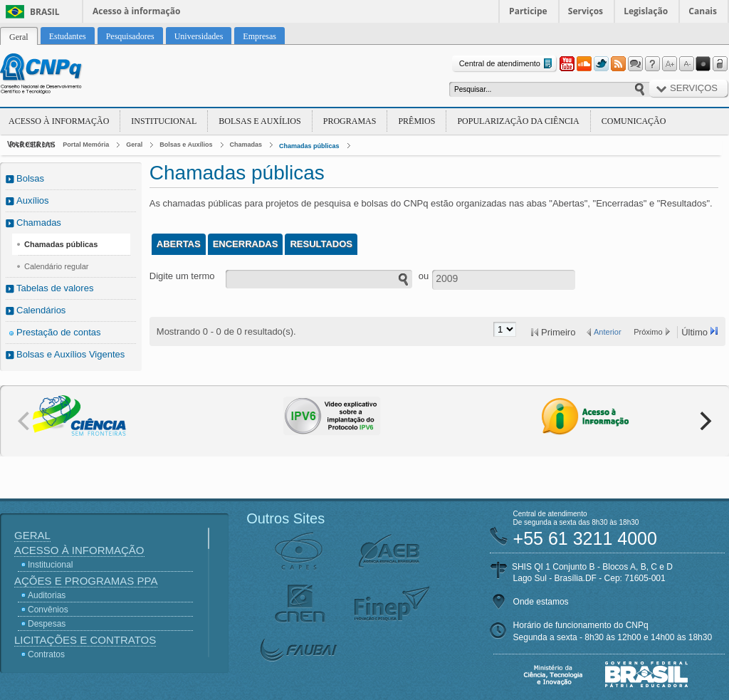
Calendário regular (57, 266)
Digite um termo (182, 276)
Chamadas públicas (309, 146)
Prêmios (416, 121)
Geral (134, 145)
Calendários (41, 310)
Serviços (586, 11)
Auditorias (47, 595)
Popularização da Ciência (518, 121)
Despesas (47, 624)
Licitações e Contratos (85, 640)
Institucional (164, 121)
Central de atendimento (507, 64)
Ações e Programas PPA (86, 581)
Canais (703, 11)
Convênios (48, 610)
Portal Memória (86, 145)
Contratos (46, 654)
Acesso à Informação (59, 121)
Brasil (45, 12)
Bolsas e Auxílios (259, 121)
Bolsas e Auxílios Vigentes (70, 354)
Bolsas (30, 178)
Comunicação (634, 121)
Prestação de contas (59, 332)
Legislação (646, 11)
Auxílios (33, 200)
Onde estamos (541, 602)
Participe (528, 11)
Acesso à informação (136, 11)
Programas (350, 121)
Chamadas (246, 145)
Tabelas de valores (55, 288)
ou (424, 276)
